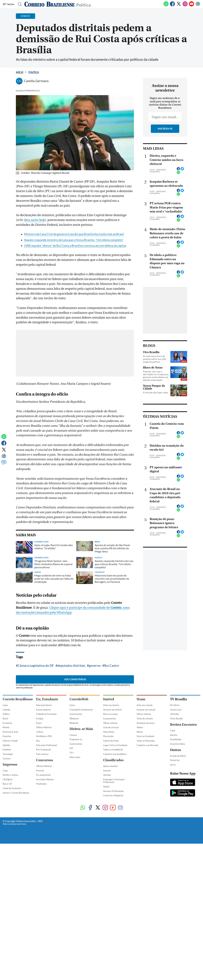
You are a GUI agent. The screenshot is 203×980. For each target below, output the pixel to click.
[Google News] (198, 6)
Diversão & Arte (10, 732)
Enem (39, 723)
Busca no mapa (110, 714)
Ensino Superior (44, 710)
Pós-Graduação (44, 750)
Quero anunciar (111, 766)
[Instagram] (185, 6)
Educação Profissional (46, 745)
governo (95, 665)
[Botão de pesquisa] (19, 4)
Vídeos (140, 727)
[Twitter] (179, 6)
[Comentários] (4, 464)
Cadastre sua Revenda (147, 745)
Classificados (113, 760)
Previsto (40, 771)
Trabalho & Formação (46, 714)
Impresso (10, 764)
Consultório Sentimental (81, 710)
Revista (174, 735)
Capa (5, 705)
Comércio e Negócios (113, 795)
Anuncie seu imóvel (112, 710)
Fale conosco (42, 754)
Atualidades (176, 739)
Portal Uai (175, 760)
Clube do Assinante (12, 788)
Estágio (40, 718)
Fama (72, 705)
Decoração (108, 736)
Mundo (6, 727)
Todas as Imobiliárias (113, 750)
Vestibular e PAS (44, 736)
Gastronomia (76, 714)
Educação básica (44, 705)
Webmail (74, 723)
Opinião (6, 745)
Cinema (73, 735)
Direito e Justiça (10, 775)
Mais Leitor (75, 757)
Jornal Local (176, 710)
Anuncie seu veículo (146, 710)
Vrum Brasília (176, 718)
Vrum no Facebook (145, 736)
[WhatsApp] (166, 6)
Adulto (106, 787)
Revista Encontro (183, 725)
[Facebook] (172, 6)
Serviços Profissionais (113, 791)
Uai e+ (173, 765)
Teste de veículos (145, 718)
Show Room (109, 732)
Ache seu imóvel (111, 705)
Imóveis (107, 771)
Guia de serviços (111, 727)
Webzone (74, 718)
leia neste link (35, 220)
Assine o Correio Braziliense (16, 793)
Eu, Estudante (47, 699)
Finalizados (41, 784)
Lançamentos (110, 718)
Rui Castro (112, 665)
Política (83, 5)
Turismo (7, 759)
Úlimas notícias (110, 723)
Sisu (38, 741)
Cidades (7, 710)
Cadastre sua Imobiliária (115, 754)
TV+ (72, 753)
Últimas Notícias (44, 727)
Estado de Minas (178, 756)
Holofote (7, 750)
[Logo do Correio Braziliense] (49, 4)
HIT (71, 748)
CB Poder (175, 714)
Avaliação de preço (146, 723)
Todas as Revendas (146, 741)
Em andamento (43, 775)
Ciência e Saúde (10, 741)
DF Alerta (175, 705)
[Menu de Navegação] (9, 4)
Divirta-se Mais (81, 729)
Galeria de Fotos (111, 741)
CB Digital (8, 779)
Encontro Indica (177, 744)
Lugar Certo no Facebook (115, 745)
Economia (7, 723)
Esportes (7, 736)
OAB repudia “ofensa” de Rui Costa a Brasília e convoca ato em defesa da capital (75, 246)
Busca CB (7, 784)
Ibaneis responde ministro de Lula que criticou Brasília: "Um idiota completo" (74, 240)
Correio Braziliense (18, 699)
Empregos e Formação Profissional (114, 781)
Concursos (45, 760)
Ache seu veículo (145, 705)
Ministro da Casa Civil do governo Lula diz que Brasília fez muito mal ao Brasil (74, 234)
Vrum (141, 699)
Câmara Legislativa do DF (36, 665)
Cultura (40, 732)
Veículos (107, 775)
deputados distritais (71, 665)
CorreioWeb (79, 699)
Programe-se (76, 739)
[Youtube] (191, 6)
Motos (140, 732)
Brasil (5, 718)
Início (20, 72)
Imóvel (109, 699)
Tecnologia (8, 754)
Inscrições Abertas (45, 779)
